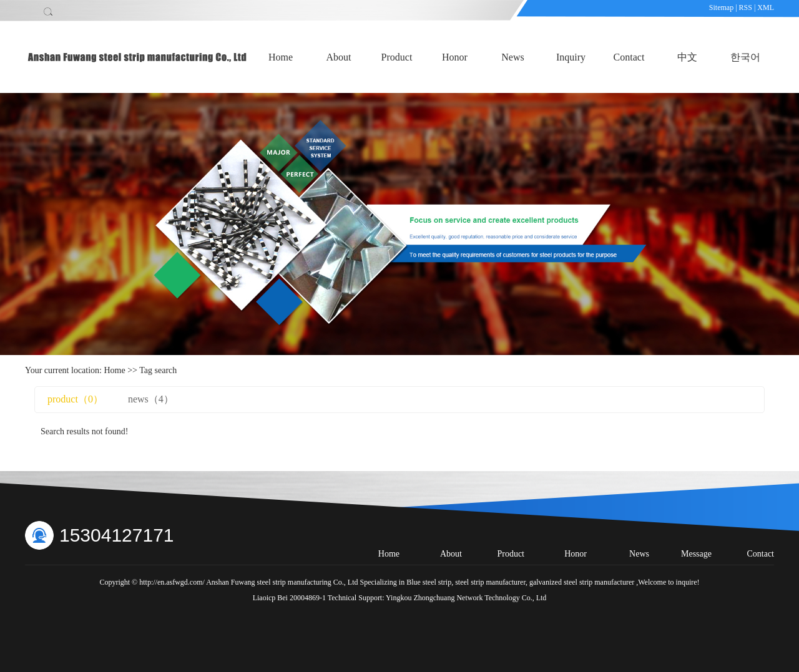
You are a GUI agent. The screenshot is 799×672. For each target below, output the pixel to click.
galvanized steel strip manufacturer (581, 582)
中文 (687, 57)
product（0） (75, 399)
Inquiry (571, 57)
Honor (455, 57)
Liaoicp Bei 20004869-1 (289, 598)
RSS (746, 7)
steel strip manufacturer (489, 582)
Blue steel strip (429, 582)
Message (696, 554)
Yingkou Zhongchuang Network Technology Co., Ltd (466, 598)
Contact (629, 57)
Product (397, 57)
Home (281, 57)
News (512, 57)
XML (766, 7)
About (339, 57)
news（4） (151, 399)
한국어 (745, 57)
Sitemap (722, 7)
